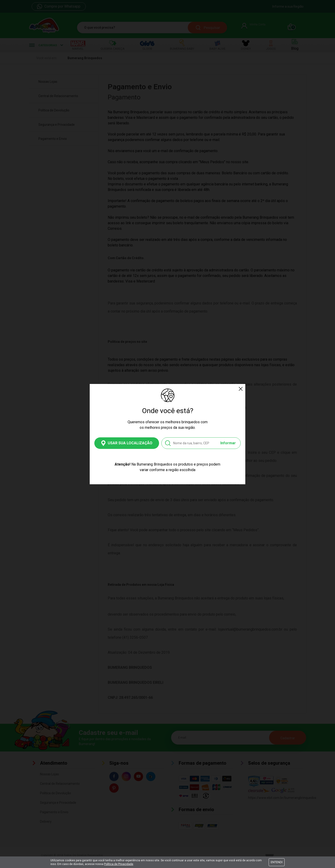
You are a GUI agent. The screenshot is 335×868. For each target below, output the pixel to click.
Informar (228, 443)
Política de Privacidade (119, 864)
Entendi (277, 862)
